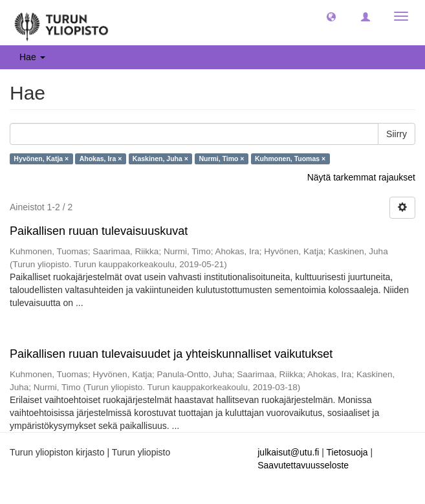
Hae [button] (32, 57)
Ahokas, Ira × (101, 159)
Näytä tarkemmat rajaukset (361, 177)
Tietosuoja (347, 452)
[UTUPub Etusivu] (61, 23)
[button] (331, 16)
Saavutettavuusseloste (303, 465)
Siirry (397, 134)
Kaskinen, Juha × (160, 159)
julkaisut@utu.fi (288, 452)
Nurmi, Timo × (221, 159)
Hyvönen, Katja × (41, 159)
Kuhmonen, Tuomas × (290, 159)
